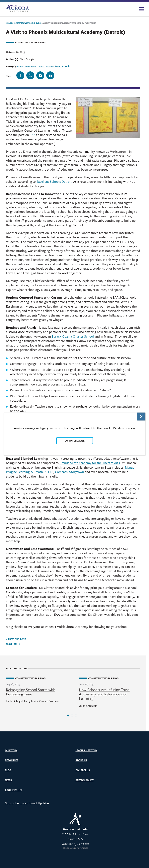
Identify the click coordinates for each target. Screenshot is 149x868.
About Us (81, 760)
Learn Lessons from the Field (54, 66)
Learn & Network (86, 750)
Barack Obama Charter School (73, 336)
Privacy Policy (85, 780)
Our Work (11, 750)
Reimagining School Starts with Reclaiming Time (31, 692)
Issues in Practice (27, 66)
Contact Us (83, 770)
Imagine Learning (18, 472)
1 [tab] (68, 716)
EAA (33, 135)
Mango (130, 467)
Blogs (10, 23)
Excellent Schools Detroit (54, 182)
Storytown (77, 472)
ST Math (37, 472)
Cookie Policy (14, 790)
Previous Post (16, 639)
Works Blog (28, 23)
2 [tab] (72, 716)
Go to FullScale (74, 441)
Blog (8, 770)
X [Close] (141, 416)
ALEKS (49, 472)
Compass (61, 472)
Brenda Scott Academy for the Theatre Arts (90, 463)
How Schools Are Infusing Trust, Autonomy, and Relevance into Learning (104, 694)
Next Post (13, 644)
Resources (12, 760)
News (8, 780)
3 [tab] (76, 716)
